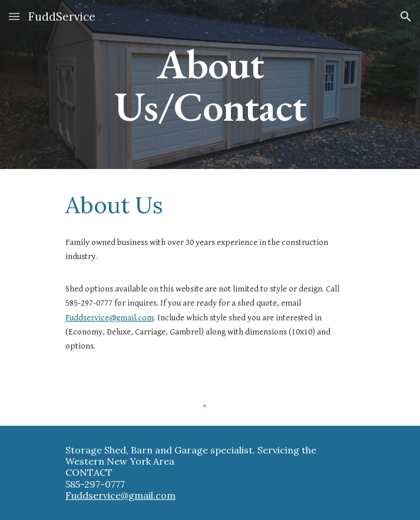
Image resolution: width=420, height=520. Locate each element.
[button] (14, 16)
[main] (210, 85)
